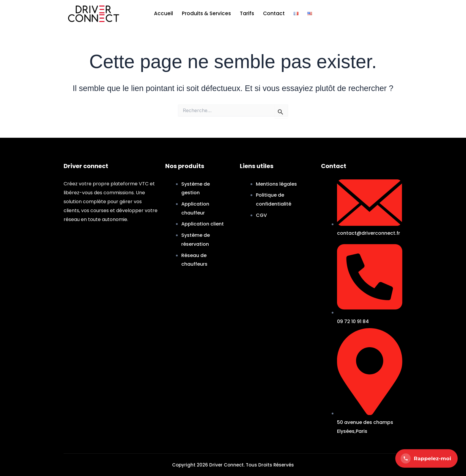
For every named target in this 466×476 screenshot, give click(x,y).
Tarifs (247, 13)
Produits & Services (206, 13)
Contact (274, 13)
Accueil (163, 13)
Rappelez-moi (426, 458)
